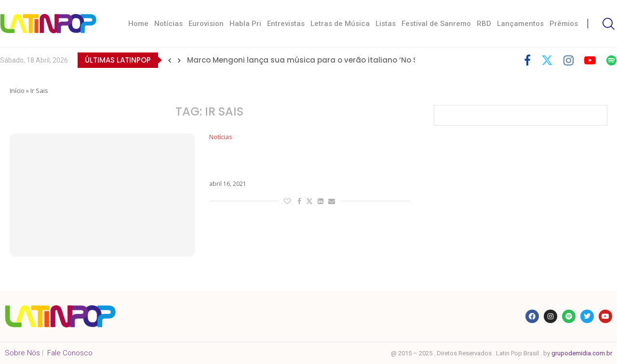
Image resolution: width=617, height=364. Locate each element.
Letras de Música (340, 24)
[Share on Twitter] (309, 201)
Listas (386, 24)
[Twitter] (547, 60)
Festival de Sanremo (436, 24)
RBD (484, 24)
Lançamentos (520, 24)
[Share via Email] (332, 201)
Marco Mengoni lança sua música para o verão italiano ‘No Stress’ (313, 60)
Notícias (168, 24)
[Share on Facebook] (299, 201)
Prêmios (564, 24)
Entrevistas (286, 24)
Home (138, 24)
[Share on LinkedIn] (321, 201)
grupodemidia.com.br (582, 353)
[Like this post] (287, 201)
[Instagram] (569, 60)
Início (17, 91)
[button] (170, 60)
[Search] (607, 24)
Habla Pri (245, 24)
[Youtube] (590, 60)
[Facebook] (527, 60)
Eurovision (206, 24)
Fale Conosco (70, 353)
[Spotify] (611, 60)
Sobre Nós (22, 353)
